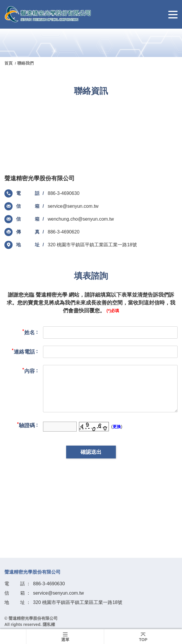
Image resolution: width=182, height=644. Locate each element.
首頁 (9, 63)
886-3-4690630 (64, 193)
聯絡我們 (25, 63)
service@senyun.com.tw (73, 206)
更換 (117, 427)
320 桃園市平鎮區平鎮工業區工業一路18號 (92, 245)
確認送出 (91, 452)
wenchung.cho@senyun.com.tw (81, 219)
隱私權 (49, 624)
